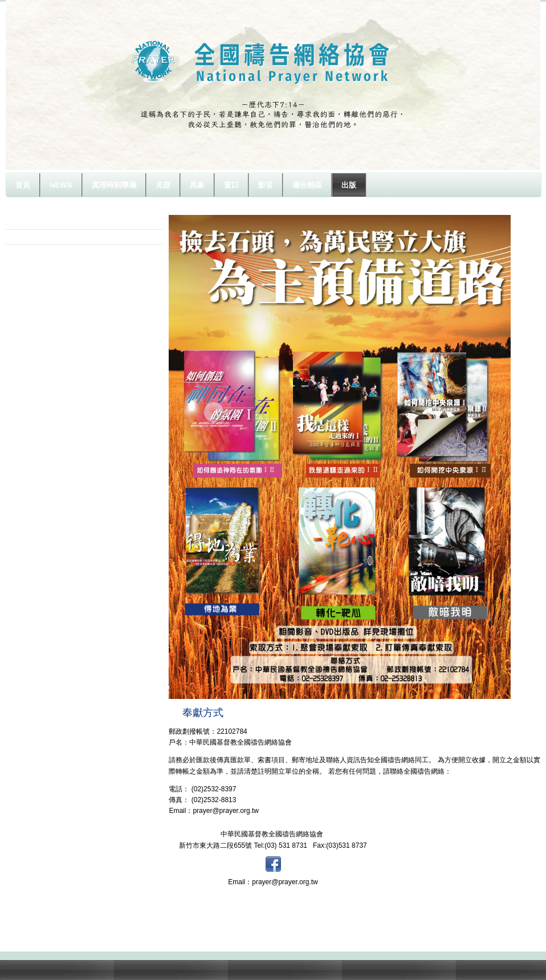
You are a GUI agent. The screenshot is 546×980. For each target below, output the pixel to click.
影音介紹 (33, 222)
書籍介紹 (33, 237)
